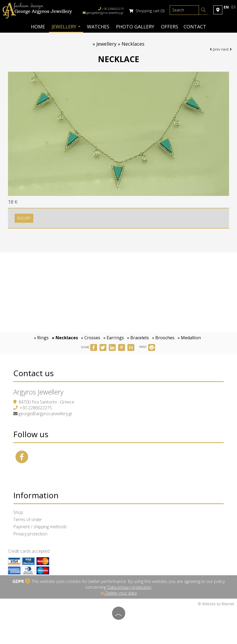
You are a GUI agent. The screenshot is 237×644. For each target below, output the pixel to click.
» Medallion (189, 338)
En (226, 7)
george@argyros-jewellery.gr (105, 13)
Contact (195, 27)
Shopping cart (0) (147, 11)
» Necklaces (65, 338)
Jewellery (66, 27)
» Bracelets (138, 338)
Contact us (34, 373)
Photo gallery (135, 27)
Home (38, 27)
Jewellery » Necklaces (120, 44)
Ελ (234, 7)
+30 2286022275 (36, 408)
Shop (18, 512)
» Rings (41, 338)
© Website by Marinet (216, 604)
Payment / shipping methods (40, 527)
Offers (170, 27)
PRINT (147, 347)
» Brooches (163, 338)
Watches (98, 27)
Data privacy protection (129, 587)
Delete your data (119, 593)
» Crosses (91, 338)
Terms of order (28, 520)
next (226, 49)
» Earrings (114, 338)
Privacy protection (30, 534)
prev (215, 49)
